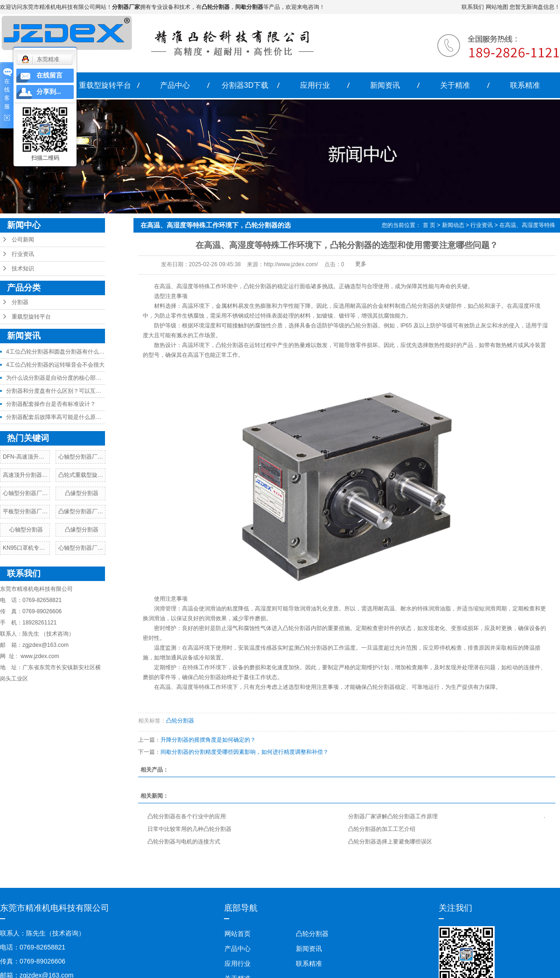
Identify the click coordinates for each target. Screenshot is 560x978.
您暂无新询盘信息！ (535, 7)
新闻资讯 (385, 85)
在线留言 (49, 75)
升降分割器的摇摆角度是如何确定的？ (208, 740)
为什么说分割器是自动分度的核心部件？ (56, 378)
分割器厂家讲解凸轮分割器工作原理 (393, 816)
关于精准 (455, 85)
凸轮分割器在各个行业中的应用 (187, 816)
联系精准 (525, 85)
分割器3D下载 (245, 85)
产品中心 (175, 85)
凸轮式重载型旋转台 (84, 475)
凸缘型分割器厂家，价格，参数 (98, 511)
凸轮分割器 (180, 721)
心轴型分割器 (26, 530)
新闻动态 (453, 225)
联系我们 (473, 7)
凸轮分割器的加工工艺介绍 (382, 829)
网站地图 (497, 7)
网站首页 (238, 934)
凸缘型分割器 (82, 493)
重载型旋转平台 (105, 85)
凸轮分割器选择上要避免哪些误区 (390, 842)
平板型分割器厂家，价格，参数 (42, 511)
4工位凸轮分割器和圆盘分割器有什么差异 (58, 352)
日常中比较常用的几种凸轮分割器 (189, 829)
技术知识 (23, 269)
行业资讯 (23, 254)
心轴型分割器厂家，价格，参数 (98, 457)
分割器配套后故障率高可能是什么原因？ (56, 417)
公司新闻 (23, 240)
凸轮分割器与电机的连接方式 (184, 842)
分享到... (49, 92)
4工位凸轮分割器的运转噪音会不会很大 (55, 365)
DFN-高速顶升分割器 (29, 457)
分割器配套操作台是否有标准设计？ (51, 404)
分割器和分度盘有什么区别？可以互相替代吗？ (65, 391)
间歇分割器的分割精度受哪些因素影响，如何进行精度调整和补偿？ (245, 752)
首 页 (429, 225)
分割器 (20, 302)
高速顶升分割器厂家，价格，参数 (45, 475)
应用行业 (315, 85)
